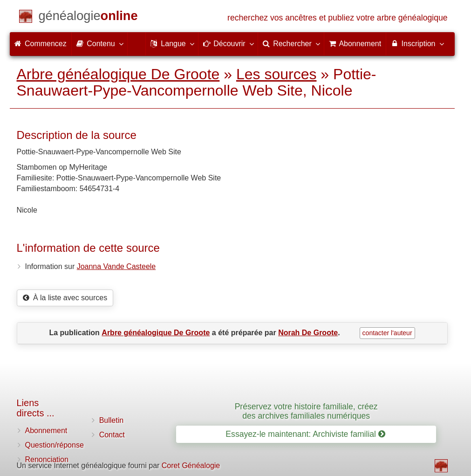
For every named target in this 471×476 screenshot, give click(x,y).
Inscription (417, 43)
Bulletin (111, 420)
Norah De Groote (308, 333)
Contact (112, 435)
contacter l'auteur (387, 333)
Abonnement (46, 431)
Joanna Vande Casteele (116, 266)
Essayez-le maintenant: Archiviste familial (305, 434)
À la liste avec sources (65, 298)
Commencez (41, 44)
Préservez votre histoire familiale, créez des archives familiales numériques (306, 411)
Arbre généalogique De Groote (118, 74)
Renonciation (47, 459)
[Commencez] (88, 17)
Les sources (276, 74)
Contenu (99, 43)
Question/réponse (55, 445)
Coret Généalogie (191, 466)
